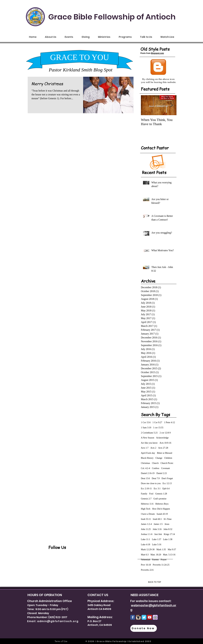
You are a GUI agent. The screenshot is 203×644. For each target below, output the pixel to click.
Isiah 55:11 (146, 519)
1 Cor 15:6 (146, 422)
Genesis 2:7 (146, 499)
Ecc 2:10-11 (146, 489)
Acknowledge (162, 438)
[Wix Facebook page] (133, 617)
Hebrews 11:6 (147, 504)
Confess (156, 468)
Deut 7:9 (156, 478)
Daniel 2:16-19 (148, 473)
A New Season (148, 438)
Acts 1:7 (145, 448)
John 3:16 (157, 529)
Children (168, 458)
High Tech (146, 509)
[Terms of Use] (61, 641)
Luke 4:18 (145, 545)
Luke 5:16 (157, 545)
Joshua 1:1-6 (147, 534)
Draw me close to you (151, 483)
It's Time (168, 519)
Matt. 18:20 (156, 555)
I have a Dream (148, 514)
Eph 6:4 (166, 489)
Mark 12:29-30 (148, 550)
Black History (147, 458)
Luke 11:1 (145, 539)
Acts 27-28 (163, 448)
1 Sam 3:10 (146, 428)
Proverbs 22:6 (147, 570)
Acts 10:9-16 (165, 443)
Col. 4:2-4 (145, 468)
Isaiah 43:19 (162, 514)
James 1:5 (158, 524)
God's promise (160, 499)
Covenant (166, 468)
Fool (151, 494)
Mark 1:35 (161, 550)
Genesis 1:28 (161, 494)
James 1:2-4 (146, 524)
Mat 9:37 (172, 550)
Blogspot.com (157, 53)
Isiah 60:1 (157, 519)
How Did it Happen (161, 509)
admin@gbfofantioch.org (58, 621)
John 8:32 (168, 529)
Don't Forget (167, 478)
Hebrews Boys (162, 504)
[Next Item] (171, 105)
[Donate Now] (144, 628)
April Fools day (148, 453)
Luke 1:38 (168, 539)
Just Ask (158, 534)
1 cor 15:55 (158, 428)
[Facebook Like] (68, 564)
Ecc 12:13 (167, 483)
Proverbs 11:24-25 (161, 565)
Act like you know (149, 443)
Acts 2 (153, 448)
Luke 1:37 (157, 539)
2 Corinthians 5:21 (149, 433)
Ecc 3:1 (157, 489)
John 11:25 (146, 529)
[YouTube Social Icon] (150, 617)
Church (155, 463)
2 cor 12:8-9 (165, 433)
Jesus (167, 524)
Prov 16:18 (146, 565)
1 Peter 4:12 (170, 422)
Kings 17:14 (169, 534)
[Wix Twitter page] (144, 617)
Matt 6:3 (145, 555)
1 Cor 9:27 (157, 422)
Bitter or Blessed (165, 453)
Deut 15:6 (145, 478)
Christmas (145, 463)
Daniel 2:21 (162, 473)
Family (144, 494)
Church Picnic (167, 463)
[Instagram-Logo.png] (138, 617)
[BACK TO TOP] (155, 582)
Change (159, 458)
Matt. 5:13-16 (169, 555)
